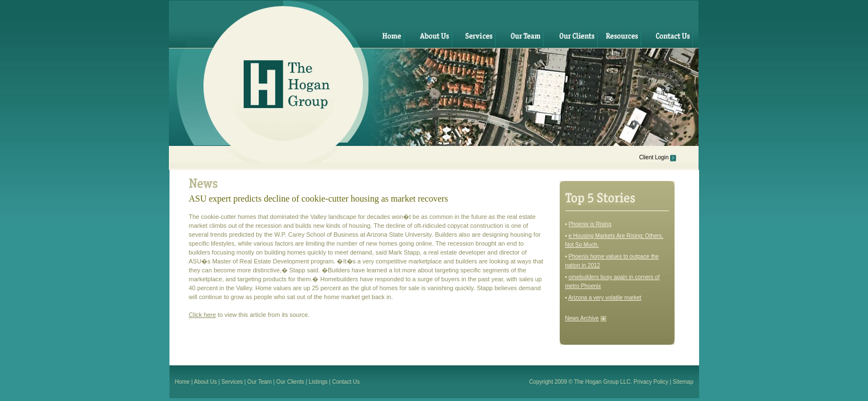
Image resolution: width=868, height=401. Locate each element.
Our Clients (290, 382)
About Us (205, 382)
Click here (203, 315)
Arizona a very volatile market (605, 298)
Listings (318, 382)
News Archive (582, 318)
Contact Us (346, 382)
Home (183, 382)
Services (232, 382)
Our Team (260, 382)
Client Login (654, 157)
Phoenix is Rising (590, 224)
